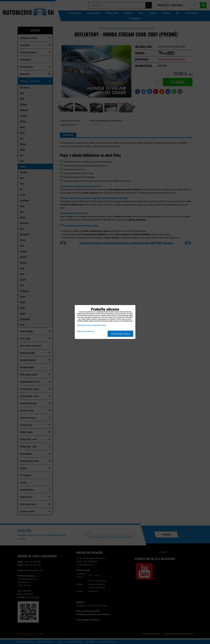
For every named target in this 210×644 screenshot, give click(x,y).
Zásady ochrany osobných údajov (92, 325)
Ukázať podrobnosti (86, 331)
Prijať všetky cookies (120, 334)
